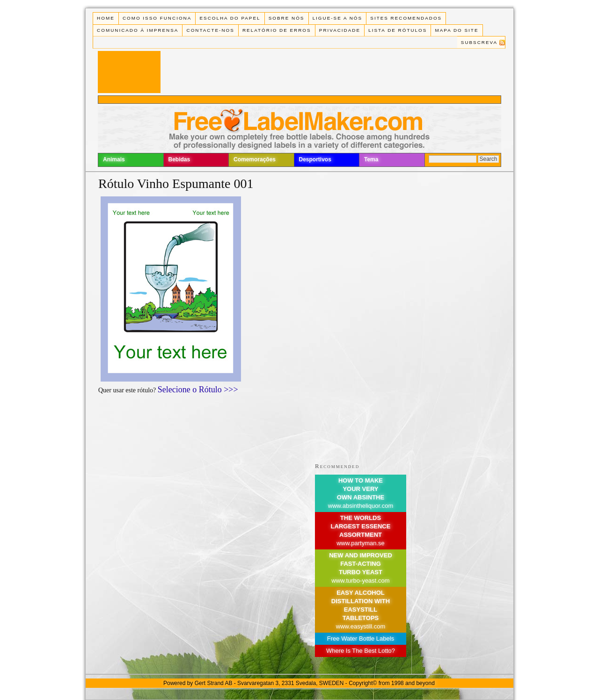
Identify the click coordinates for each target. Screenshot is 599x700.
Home (106, 18)
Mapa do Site (457, 30)
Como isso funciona (157, 18)
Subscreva (479, 42)
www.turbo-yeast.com (360, 581)
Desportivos (315, 159)
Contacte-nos (211, 30)
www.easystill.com (361, 626)
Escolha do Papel (230, 18)
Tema (371, 159)
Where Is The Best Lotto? (361, 651)
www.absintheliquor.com (361, 506)
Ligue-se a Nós (337, 18)
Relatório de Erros (277, 30)
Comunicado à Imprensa (138, 30)
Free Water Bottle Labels (361, 639)
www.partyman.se (361, 543)
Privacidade (340, 30)
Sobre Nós (287, 18)
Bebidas (179, 159)
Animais (114, 159)
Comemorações (255, 159)
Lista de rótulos (398, 30)
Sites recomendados (406, 18)
